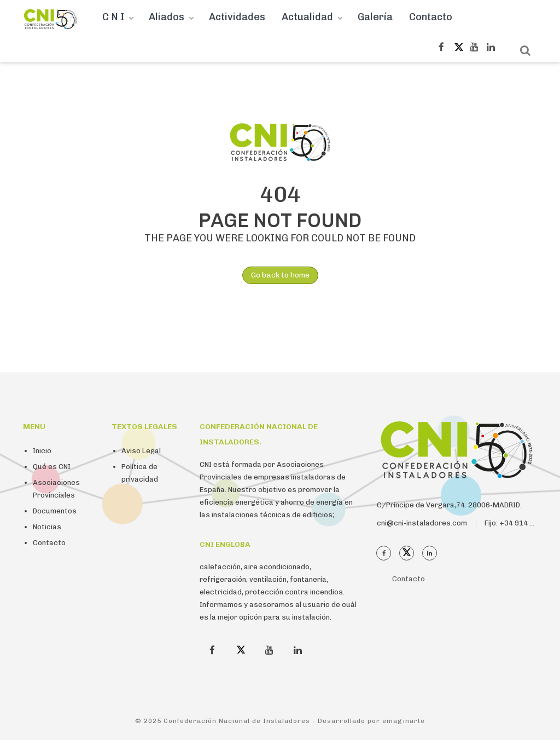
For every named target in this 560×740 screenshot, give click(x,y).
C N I (113, 17)
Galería (375, 17)
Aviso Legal (141, 451)
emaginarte (404, 721)
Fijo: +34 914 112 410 (521, 523)
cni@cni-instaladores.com (422, 523)
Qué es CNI (52, 467)
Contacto (431, 17)
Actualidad (307, 17)
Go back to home (276, 275)
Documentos (55, 511)
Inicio (42, 451)
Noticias (47, 527)
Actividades (237, 17)
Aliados (167, 17)
